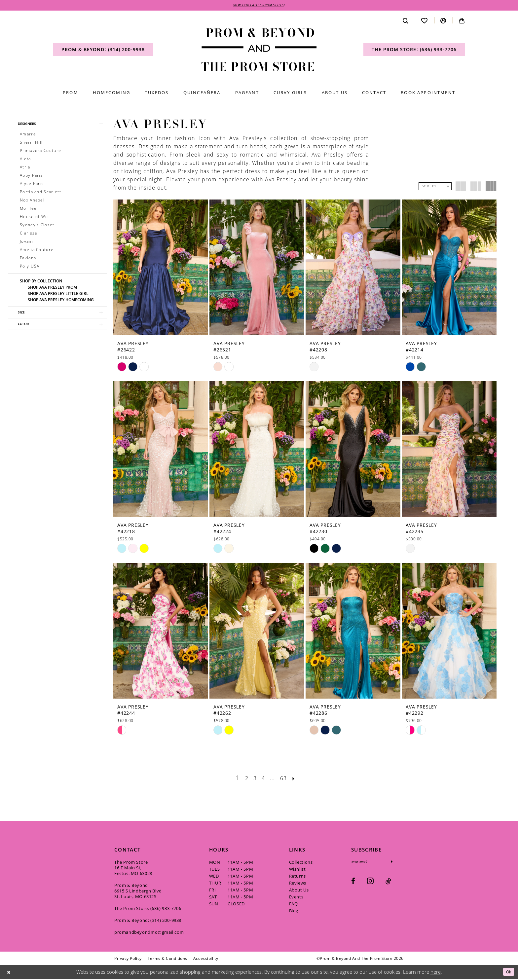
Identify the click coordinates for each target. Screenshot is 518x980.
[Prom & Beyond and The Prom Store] (259, 51)
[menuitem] (103, 51)
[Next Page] (298, 779)
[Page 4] (263, 779)
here (436, 973)
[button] (443, 21)
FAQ (294, 905)
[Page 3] (253, 779)
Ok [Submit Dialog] (507, 973)
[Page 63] (286, 779)
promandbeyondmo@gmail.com (149, 933)
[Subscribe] (401, 863)
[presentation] (161, 268)
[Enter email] (377, 863)
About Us (299, 891)
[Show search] (406, 21)
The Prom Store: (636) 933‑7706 (148, 909)
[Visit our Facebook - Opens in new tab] (353, 884)
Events (296, 898)
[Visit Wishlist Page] (425, 21)
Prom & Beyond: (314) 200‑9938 (148, 921)
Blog (294, 912)
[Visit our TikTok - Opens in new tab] (388, 884)
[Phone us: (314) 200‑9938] (103, 51)
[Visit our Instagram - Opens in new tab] (370, 883)
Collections (301, 863)
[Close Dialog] (10, 973)
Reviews (298, 884)
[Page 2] (243, 779)
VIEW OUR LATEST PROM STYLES (259, 6)
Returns (297, 877)
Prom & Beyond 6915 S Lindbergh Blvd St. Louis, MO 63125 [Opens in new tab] (138, 892)
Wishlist (297, 870)
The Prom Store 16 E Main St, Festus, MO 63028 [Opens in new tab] (133, 869)
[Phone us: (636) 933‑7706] (414, 51)
